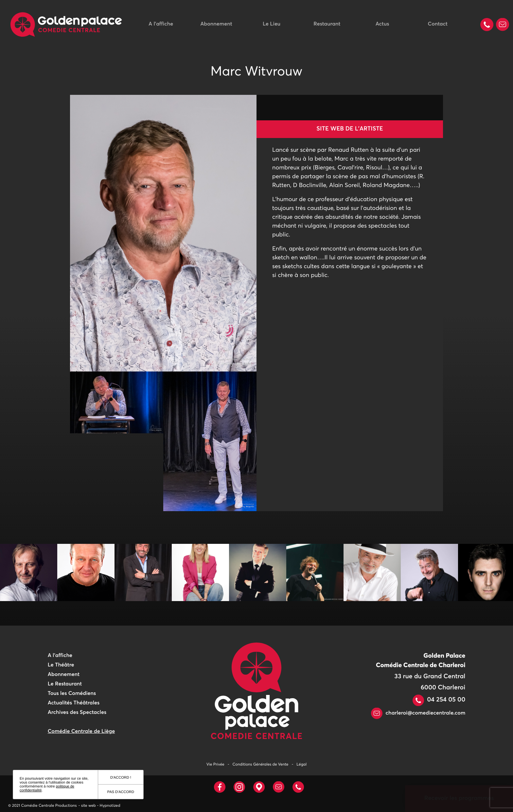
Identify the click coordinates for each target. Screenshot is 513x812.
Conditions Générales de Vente (261, 765)
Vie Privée (215, 765)
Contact (438, 24)
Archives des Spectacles (77, 713)
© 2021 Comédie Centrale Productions (43, 806)
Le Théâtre (61, 665)
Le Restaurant (65, 684)
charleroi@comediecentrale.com (418, 713)
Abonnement (216, 24)
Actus (382, 24)
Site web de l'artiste (350, 129)
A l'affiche (161, 24)
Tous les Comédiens (72, 694)
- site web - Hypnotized (99, 806)
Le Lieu (272, 24)
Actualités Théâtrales (74, 703)
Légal (301, 765)
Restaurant (327, 24)
